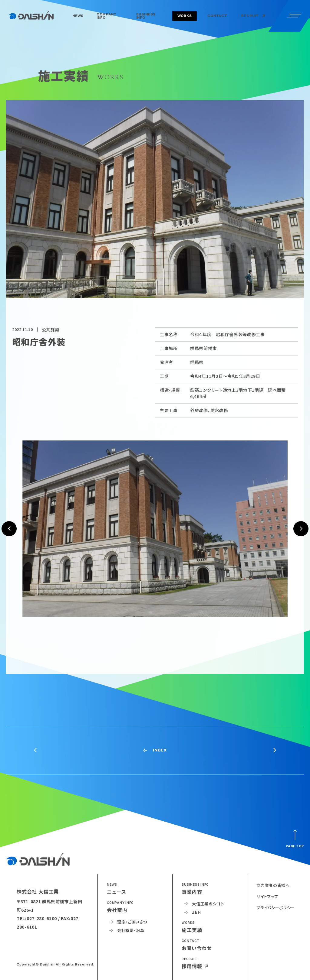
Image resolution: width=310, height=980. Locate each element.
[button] (111, 16)
